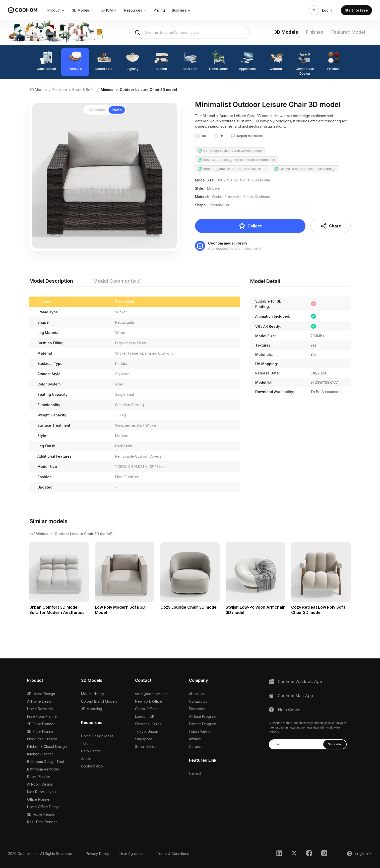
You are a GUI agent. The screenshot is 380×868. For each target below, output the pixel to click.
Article (86, 759)
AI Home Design (40, 701)
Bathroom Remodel (43, 769)
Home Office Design (44, 807)
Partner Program (203, 724)
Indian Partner (200, 731)
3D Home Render (41, 814)
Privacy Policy (98, 854)
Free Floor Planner (43, 716)
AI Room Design (40, 784)
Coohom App (92, 766)
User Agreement (133, 854)
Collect (250, 226)
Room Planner (39, 777)
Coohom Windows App (300, 682)
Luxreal (195, 774)
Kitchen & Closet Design (47, 746)
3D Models (286, 32)
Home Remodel (40, 709)
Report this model (250, 136)
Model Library (92, 694)
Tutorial (87, 743)
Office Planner (39, 799)
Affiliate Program (203, 716)
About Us (197, 694)
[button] (56, 10)
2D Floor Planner (41, 724)
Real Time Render (42, 822)
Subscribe (334, 744)
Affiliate (195, 739)
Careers (196, 746)
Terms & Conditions (173, 854)
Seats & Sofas (84, 90)
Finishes (315, 32)
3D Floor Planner (41, 731)
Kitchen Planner (40, 754)
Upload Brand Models (99, 701)
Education (197, 709)
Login (327, 10)
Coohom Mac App (295, 696)
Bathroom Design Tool (46, 762)
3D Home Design (41, 694)
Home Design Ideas (97, 736)
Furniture (60, 90)
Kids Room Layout (42, 792)
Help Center (91, 751)
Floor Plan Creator (42, 739)
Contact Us (198, 701)
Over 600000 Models (224, 249)
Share (331, 226)
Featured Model (348, 32)
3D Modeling (92, 709)
